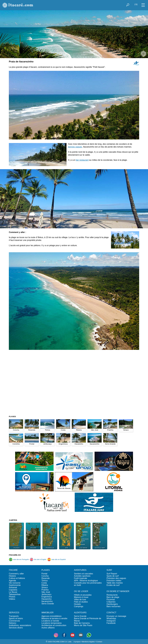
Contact (99, 642)
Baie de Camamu (82, 623)
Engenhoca (47, 597)
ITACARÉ (13, 570)
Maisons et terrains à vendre (54, 618)
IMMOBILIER (47, 613)
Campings (79, 606)
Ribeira (45, 585)
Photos (12, 597)
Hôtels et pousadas (83, 595)
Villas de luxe (80, 600)
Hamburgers (112, 604)
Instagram (111, 621)
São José (46, 592)
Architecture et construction (54, 625)
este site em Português (19, 559)
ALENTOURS (80, 613)
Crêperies (111, 602)
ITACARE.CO (15, 555)
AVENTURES (80, 570)
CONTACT (111, 613)
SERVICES (14, 613)
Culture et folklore (17, 578)
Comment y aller (16, 574)
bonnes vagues (75, 147)
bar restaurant (82, 160)
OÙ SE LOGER (81, 591)
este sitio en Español (57, 559)
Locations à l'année (50, 621)
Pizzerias (111, 600)
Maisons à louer (81, 597)
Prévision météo (114, 581)
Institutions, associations (20, 625)
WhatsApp (111, 618)
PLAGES (45, 570)
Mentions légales (88, 642)
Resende (45, 578)
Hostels (77, 604)
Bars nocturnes (114, 606)
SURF (109, 570)
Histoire (12, 576)
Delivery (13, 623)
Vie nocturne (15, 583)
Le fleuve (13, 592)
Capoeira (13, 590)
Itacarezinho (47, 601)
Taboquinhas (15, 594)
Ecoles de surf (113, 585)
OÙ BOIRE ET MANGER (118, 591)
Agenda (12, 581)
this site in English (38, 559)
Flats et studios (81, 602)
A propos (77, 642)
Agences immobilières (51, 616)
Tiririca (44, 581)
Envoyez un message (116, 616)
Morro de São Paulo (83, 625)
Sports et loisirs (16, 618)
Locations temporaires (51, 623)
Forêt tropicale (80, 578)
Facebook (111, 623)
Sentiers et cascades (83, 574)
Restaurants (112, 595)
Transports (14, 616)
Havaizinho (46, 599)
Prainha (45, 590)
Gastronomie (15, 585)
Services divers (16, 628)
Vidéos (12, 599)
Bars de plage (113, 597)
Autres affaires (48, 628)
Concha (45, 576)
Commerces (14, 621)
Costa (44, 583)
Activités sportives (82, 576)
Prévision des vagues (116, 578)
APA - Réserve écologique (86, 581)
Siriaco (45, 587)
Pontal (44, 574)
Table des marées (115, 583)
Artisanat (13, 587)
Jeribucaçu (46, 594)
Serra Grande (48, 604)
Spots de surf (113, 576)
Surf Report (112, 574)
